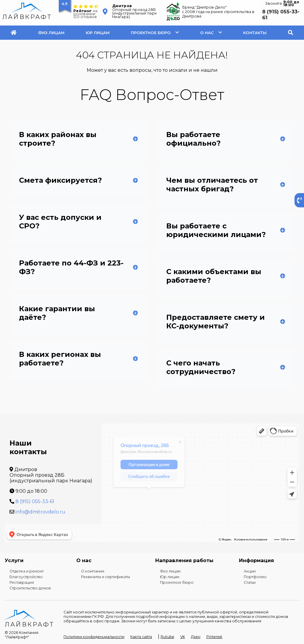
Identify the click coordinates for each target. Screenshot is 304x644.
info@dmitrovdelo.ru (40, 512)
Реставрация (22, 582)
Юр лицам (98, 33)
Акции (250, 571)
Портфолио (255, 577)
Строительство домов (30, 588)
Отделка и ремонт (27, 571)
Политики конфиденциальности (94, 637)
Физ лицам (51, 33)
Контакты (255, 33)
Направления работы (184, 560)
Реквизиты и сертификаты (106, 577)
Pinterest (214, 637)
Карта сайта (141, 637)
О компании (93, 571)
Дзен (196, 637)
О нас (207, 33)
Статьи (250, 582)
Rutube (167, 637)
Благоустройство (26, 577)
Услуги (14, 560)
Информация (256, 560)
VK (183, 637)
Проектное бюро (151, 33)
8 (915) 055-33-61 (281, 15)
